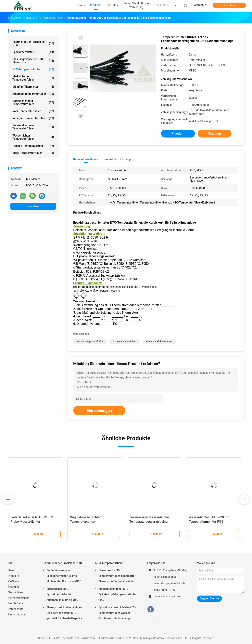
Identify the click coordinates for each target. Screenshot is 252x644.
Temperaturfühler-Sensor (159, 342)
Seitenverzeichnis (19, 598)
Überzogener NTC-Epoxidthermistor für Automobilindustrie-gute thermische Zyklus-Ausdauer (64, 595)
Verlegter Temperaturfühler (33, 118)
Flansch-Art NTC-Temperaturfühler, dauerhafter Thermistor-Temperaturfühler (117, 576)
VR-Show (13, 581)
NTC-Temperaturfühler (33, 69)
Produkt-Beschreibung (117, 159)
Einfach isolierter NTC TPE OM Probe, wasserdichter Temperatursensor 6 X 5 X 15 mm (34, 522)
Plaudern (229, 5)
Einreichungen (99, 411)
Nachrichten (15, 592)
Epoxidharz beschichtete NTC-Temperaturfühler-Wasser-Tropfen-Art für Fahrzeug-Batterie (117, 613)
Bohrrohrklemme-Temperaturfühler (33, 127)
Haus (11, 570)
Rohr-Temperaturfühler (33, 111)
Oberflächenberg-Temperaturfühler (33, 102)
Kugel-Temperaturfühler (33, 153)
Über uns (13, 587)
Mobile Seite (15, 603)
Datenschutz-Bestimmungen (17, 612)
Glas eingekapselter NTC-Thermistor (33, 61)
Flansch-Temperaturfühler (33, 146)
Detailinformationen (86, 159)
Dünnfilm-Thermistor (33, 87)
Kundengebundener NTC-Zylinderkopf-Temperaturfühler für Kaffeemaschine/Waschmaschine (119, 595)
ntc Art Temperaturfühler (90, 342)
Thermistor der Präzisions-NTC (33, 43)
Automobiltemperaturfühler (33, 94)
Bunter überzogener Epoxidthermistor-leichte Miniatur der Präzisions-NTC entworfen (64, 576)
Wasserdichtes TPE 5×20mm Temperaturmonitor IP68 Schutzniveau (209, 522)
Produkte (13, 576)
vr (176, 5)
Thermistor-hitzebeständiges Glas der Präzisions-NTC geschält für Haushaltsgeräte (64, 613)
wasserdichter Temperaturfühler (33, 137)
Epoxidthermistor (33, 52)
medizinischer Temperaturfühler (33, 78)
